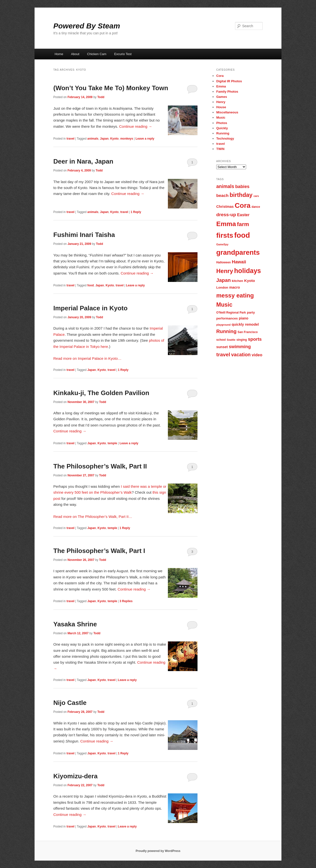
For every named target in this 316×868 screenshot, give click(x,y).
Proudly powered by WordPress (158, 851)
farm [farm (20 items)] (243, 224)
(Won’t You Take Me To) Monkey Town (111, 88)
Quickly (222, 128)
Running (223, 133)
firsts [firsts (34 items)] (225, 235)
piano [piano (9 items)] (244, 318)
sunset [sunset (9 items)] (222, 347)
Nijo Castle (70, 703)
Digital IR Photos (229, 81)
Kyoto (114, 139)
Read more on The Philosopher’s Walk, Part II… (93, 517)
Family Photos (227, 92)
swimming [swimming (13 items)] (240, 347)
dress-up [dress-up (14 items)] (226, 215)
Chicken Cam (97, 54)
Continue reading (136, 126)
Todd (101, 97)
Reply (136, 212)
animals (93, 139)
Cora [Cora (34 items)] (243, 205)
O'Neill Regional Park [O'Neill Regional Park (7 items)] (231, 313)
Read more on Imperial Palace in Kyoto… (87, 358)
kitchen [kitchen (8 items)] (237, 281)
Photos (222, 123)
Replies (126, 601)
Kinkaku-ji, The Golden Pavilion (101, 393)
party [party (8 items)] (251, 312)
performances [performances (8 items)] (227, 318)
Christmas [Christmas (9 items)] (225, 207)
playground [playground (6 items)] (223, 325)
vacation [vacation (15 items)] (241, 355)
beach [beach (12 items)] (222, 195)
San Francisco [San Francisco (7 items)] (247, 332)
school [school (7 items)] (221, 340)
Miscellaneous (227, 112)
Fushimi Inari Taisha (84, 235)
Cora (220, 76)
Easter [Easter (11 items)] (243, 215)
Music (221, 117)
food (91, 285)
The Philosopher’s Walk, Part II (100, 466)
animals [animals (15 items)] (225, 186)
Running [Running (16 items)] (226, 331)
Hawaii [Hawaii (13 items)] (239, 262)
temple (112, 443)
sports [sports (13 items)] (255, 339)
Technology (225, 138)
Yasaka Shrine (75, 624)
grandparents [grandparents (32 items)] (238, 252)
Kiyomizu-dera (75, 776)
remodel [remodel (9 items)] (252, 324)
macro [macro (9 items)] (234, 287)
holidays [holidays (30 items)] (247, 271)
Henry (221, 102)
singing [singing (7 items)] (242, 340)
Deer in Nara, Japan (83, 161)
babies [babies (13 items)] (242, 186)
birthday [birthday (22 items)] (241, 195)
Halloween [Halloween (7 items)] (224, 262)
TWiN (220, 149)
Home (59, 54)
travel (70, 139)
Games (222, 97)
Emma (221, 86)
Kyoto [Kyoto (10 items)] (250, 281)
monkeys (127, 139)
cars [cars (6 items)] (256, 196)
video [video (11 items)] (257, 355)
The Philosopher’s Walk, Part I (99, 551)
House (221, 107)
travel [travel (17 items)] (223, 354)
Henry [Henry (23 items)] (225, 271)
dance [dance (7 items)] (256, 207)
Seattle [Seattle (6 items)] (231, 340)
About (75, 54)
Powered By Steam (87, 26)
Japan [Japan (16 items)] (224, 280)
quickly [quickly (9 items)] (238, 324)
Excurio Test (123, 54)
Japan (104, 139)
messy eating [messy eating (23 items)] (235, 295)
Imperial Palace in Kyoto (90, 308)
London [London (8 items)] (222, 287)
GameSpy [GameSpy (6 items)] (222, 244)
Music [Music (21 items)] (224, 305)
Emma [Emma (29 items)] (226, 224)
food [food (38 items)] (242, 235)
